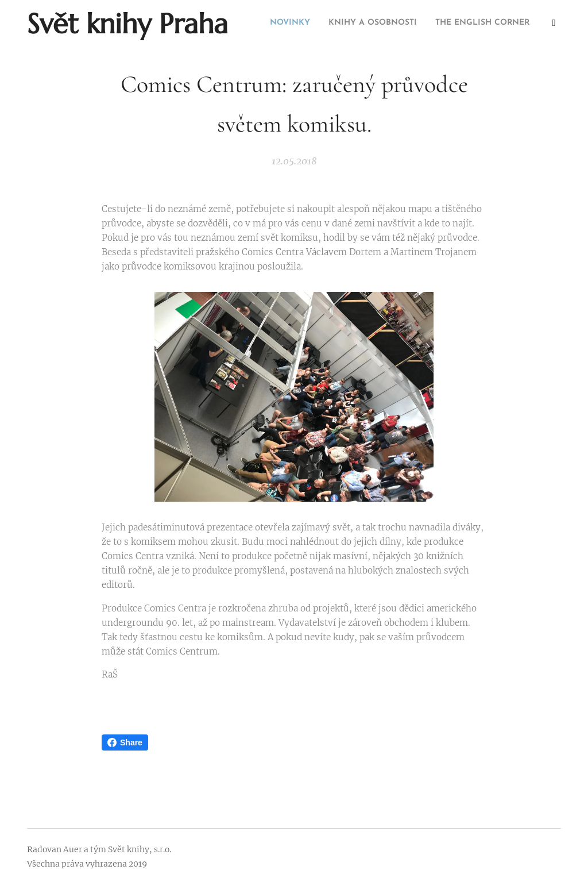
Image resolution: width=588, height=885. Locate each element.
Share (125, 742)
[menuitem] (491, 24)
